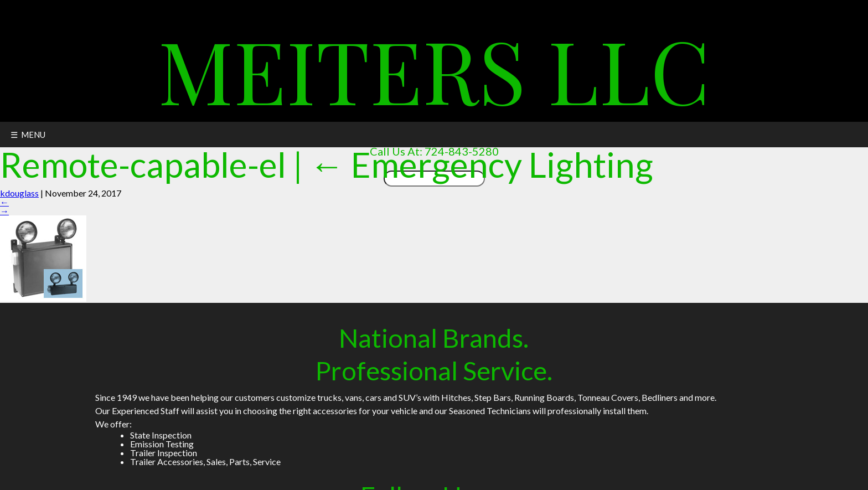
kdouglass (19, 193)
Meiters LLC (434, 69)
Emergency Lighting (481, 164)
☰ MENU (28, 135)
